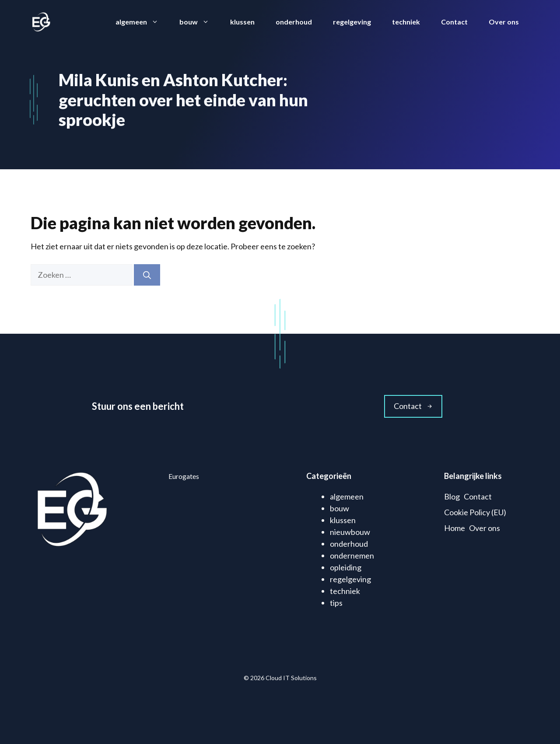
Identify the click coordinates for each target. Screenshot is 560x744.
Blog (452, 496)
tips (336, 603)
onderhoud (294, 22)
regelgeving (352, 22)
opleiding (346, 567)
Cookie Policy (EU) (475, 512)
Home (455, 528)
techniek (406, 22)
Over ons (504, 22)
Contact (454, 22)
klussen (242, 22)
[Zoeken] (147, 275)
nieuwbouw (350, 532)
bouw (199, 22)
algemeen (142, 22)
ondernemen (352, 555)
